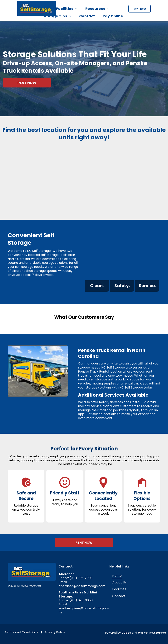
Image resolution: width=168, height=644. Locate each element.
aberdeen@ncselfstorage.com (82, 584)
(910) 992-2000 (81, 576)
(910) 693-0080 (81, 598)
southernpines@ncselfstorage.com (84, 608)
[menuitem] (68, 9)
